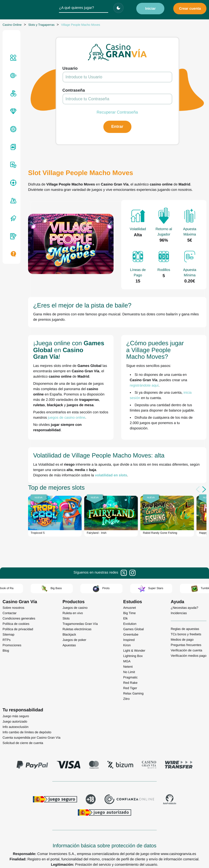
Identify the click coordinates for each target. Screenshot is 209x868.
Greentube (131, 635)
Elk (126, 618)
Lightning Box (133, 656)
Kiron (127, 645)
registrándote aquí (144, 385)
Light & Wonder (134, 651)
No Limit (129, 672)
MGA (127, 661)
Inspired (129, 640)
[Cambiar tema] (118, 8)
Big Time (130, 613)
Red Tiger (130, 688)
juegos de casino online (67, 417)
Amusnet (130, 608)
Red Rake (130, 683)
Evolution (130, 624)
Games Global (134, 629)
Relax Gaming (133, 693)
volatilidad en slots (111, 475)
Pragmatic (131, 677)
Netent (128, 667)
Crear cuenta (190, 8)
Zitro (126, 699)
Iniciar (150, 8)
